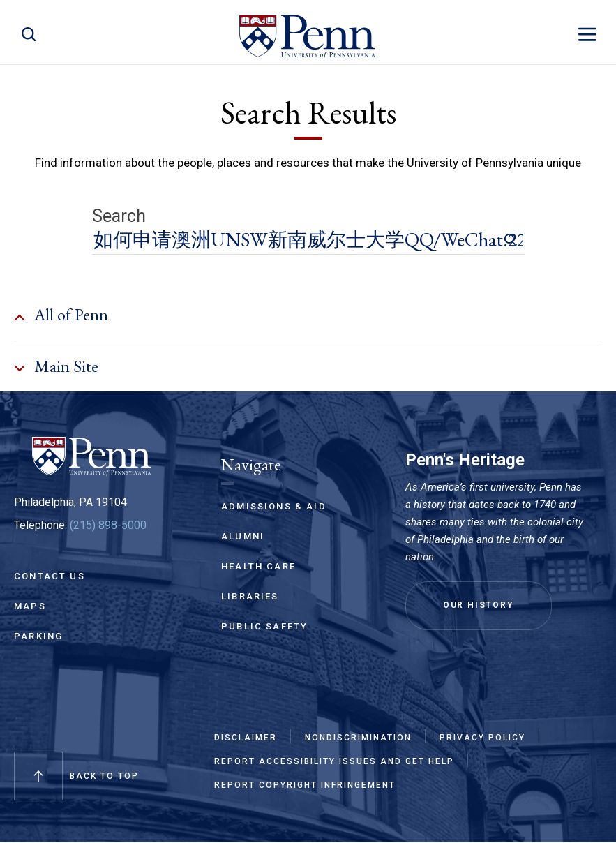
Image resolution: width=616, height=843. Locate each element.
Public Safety (264, 626)
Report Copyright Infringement (305, 785)
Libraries (250, 596)
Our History (479, 605)
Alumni (243, 536)
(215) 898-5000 (108, 525)
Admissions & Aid (274, 506)
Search (119, 216)
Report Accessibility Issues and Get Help (334, 761)
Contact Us (50, 576)
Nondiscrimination (358, 738)
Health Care (258, 566)
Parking (38, 636)
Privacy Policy (482, 738)
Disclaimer (246, 738)
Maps (30, 606)
